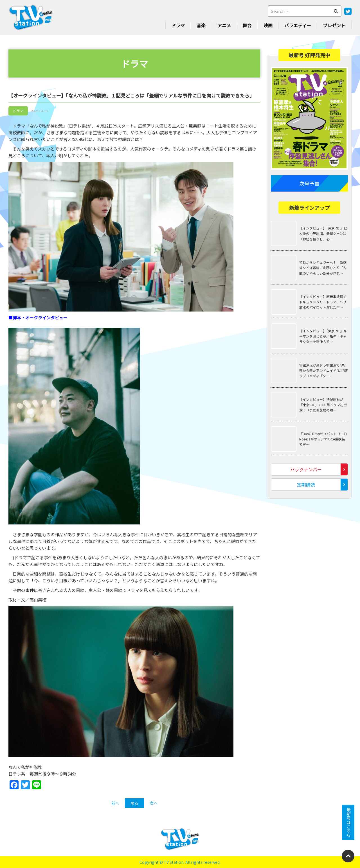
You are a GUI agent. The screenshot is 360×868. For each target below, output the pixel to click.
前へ (115, 803)
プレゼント (334, 25)
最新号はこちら (348, 822)
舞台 (247, 25)
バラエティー (298, 25)
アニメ (224, 25)
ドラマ (178, 25)
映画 (268, 25)
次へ (154, 803)
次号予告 (309, 183)
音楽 (201, 25)
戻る (134, 803)
